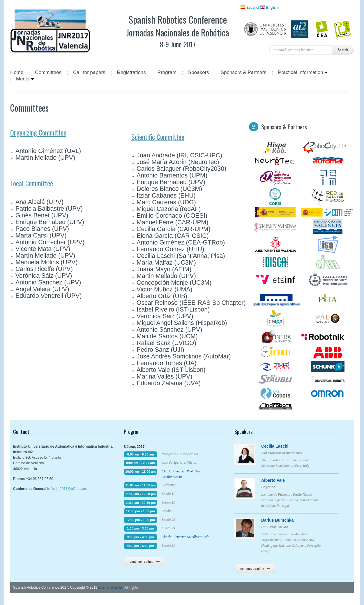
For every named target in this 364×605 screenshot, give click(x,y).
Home (17, 73)
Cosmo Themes (110, 588)
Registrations (131, 73)
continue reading (145, 561)
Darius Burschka (289, 520)
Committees (48, 73)
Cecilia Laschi (289, 446)
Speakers (199, 73)
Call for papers (89, 73)
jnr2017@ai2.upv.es (71, 489)
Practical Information (300, 73)
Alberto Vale (289, 480)
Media (22, 79)
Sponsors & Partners (244, 73)
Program (167, 73)
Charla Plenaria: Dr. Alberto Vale (185, 537)
